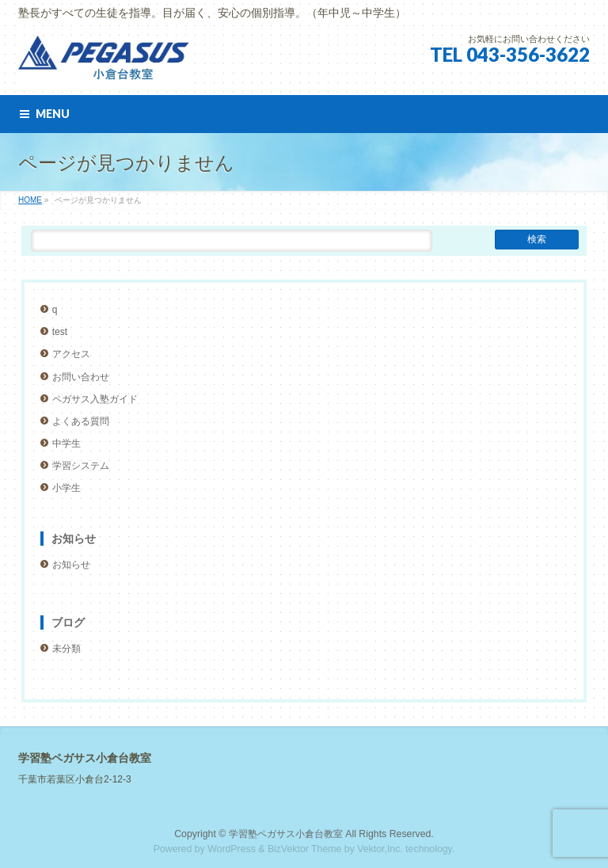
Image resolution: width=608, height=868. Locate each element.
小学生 (66, 488)
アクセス (71, 354)
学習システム (81, 466)
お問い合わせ (81, 377)
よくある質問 (81, 421)
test (60, 332)
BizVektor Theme (305, 849)
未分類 (66, 649)
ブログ (68, 622)
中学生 (66, 444)
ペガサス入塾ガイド (95, 399)
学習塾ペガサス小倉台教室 (286, 834)
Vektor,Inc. (380, 849)
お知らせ (74, 539)
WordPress (232, 849)
